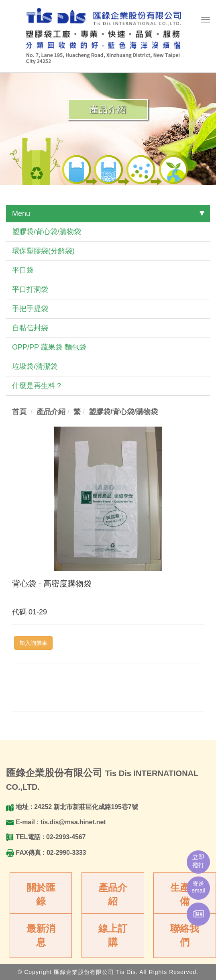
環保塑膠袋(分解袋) (43, 251)
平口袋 (23, 270)
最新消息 (41, 935)
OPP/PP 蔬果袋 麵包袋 (49, 347)
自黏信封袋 (30, 328)
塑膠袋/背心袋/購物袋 (47, 232)
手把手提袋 (30, 309)
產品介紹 (113, 894)
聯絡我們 (185, 935)
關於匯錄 (41, 894)
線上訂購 (113, 935)
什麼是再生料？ (37, 386)
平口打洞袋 (30, 289)
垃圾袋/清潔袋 (35, 366)
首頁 (19, 412)
